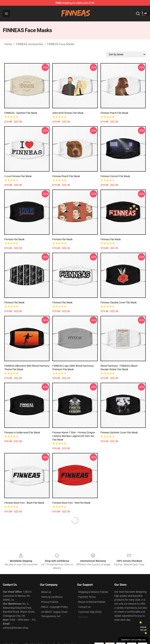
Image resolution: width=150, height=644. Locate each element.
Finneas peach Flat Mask (114, 113)
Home (8, 44)
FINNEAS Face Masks (61, 44)
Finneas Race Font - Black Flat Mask (24, 503)
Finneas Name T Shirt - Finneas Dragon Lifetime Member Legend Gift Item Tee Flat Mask (74, 436)
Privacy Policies (50, 602)
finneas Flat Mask (14, 239)
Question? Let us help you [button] (133, 640)
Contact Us (84, 607)
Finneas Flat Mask (62, 239)
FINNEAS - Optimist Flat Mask (21, 113)
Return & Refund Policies (92, 602)
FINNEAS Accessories (29, 44)
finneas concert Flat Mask (115, 176)
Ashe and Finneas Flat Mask (68, 113)
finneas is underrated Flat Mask (22, 432)
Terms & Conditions (52, 597)
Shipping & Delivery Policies (93, 592)
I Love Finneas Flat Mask (18, 176)
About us (46, 592)
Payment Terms (87, 597)
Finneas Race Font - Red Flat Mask (71, 503)
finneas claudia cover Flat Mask (119, 302)
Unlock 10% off (143, 629)
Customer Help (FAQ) (90, 612)
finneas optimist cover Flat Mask (119, 432)
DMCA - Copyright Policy (54, 607)
